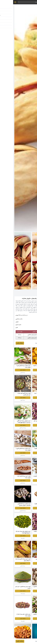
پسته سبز (27, 621)
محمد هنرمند (25, 343)
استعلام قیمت (7, 343)
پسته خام (27, 455)
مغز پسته (10, 538)
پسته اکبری (10, 400)
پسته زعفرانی (27, 373)
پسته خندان (27, 483)
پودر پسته (10, 594)
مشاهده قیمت (27, 370)
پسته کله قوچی (10, 511)
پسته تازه (27, 538)
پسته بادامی (27, 400)
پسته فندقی (10, 373)
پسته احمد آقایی (10, 428)
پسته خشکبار (27, 594)
